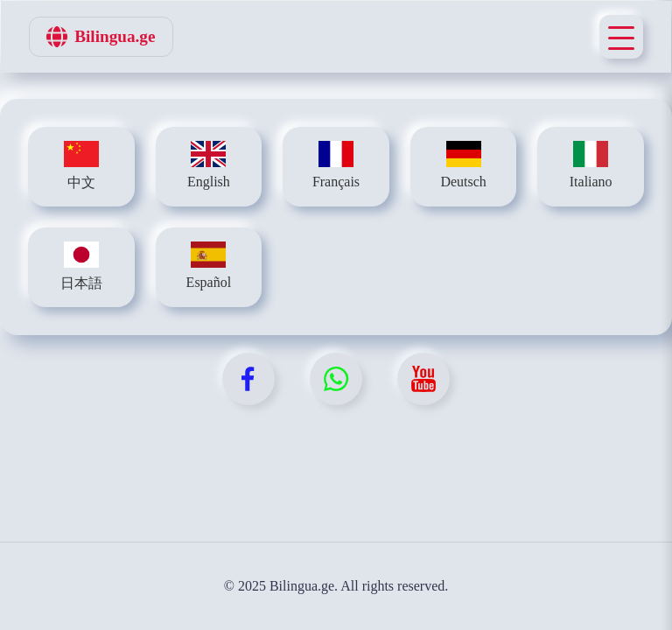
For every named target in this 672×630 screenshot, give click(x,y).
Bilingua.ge (101, 37)
